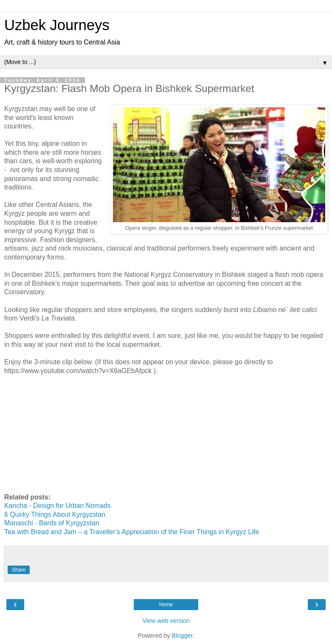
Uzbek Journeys (57, 25)
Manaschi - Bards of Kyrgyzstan (52, 523)
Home (166, 605)
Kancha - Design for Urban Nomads (58, 506)
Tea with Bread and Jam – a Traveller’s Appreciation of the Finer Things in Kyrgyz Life (132, 532)
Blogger (182, 636)
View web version (166, 621)
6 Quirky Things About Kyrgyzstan (55, 514)
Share (19, 570)
